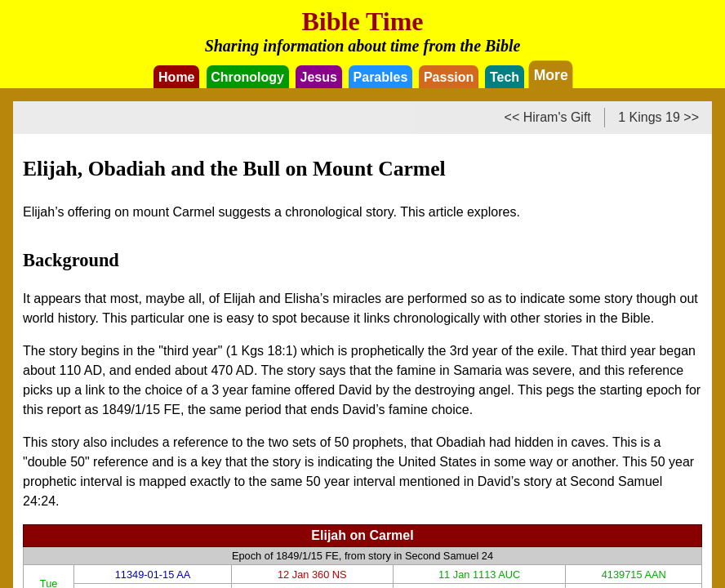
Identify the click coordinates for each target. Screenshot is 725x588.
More (551, 74)
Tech (505, 77)
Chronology (247, 77)
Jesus (319, 77)
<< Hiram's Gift (548, 117)
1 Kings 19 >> (658, 117)
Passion (449, 77)
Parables (381, 77)
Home (176, 77)
